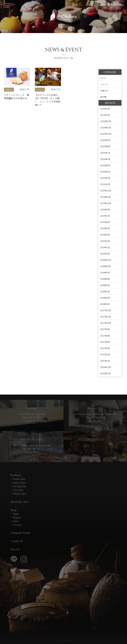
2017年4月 (105, 348)
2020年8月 (105, 146)
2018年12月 (106, 260)
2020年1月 (105, 184)
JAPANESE (104, 5)
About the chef (19, 502)
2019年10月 (106, 203)
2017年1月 (105, 361)
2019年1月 (105, 254)
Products (16, 475)
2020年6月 (105, 159)
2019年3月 (105, 241)
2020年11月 (106, 128)
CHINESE (118, 5)
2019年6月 (105, 222)
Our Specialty (20, 486)
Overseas (18, 525)
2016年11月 (106, 373)
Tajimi (16, 514)
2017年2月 (105, 354)
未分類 (103, 97)
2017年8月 (105, 336)
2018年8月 (105, 279)
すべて (103, 78)
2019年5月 (105, 228)
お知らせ (104, 91)
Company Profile (21, 533)
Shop (14, 510)
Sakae (16, 521)
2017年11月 (106, 317)
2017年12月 (106, 310)
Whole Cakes (20, 494)
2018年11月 (106, 266)
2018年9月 (105, 272)
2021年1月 (105, 115)
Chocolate (18, 490)
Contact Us (17, 541)
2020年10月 (106, 134)
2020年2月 (105, 178)
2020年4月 (105, 172)
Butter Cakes (19, 483)
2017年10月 (106, 323)
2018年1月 (105, 304)
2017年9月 (105, 329)
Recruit (15, 549)
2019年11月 (106, 197)
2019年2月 (105, 247)
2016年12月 (106, 367)
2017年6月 (105, 342)
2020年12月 (106, 121)
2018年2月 (105, 298)
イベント (104, 84)
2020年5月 (105, 165)
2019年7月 (105, 216)
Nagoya (17, 517)
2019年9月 (105, 210)
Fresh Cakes (19, 479)
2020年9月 (105, 140)
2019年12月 (106, 191)
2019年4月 (105, 235)
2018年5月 (105, 285)
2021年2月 (105, 109)
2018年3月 (105, 292)
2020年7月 (105, 153)
